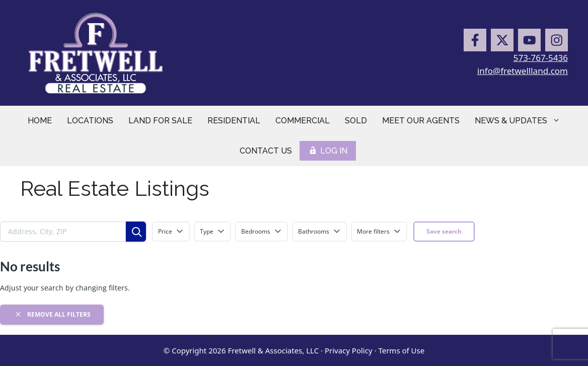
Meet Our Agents (421, 121)
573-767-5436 (541, 58)
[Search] (136, 232)
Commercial (303, 121)
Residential (234, 121)
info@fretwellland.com (523, 71)
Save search (444, 231)
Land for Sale (160, 121)
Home (40, 121)
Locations (90, 121)
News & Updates (521, 121)
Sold (356, 121)
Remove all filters (52, 314)
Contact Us (266, 151)
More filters (379, 231)
